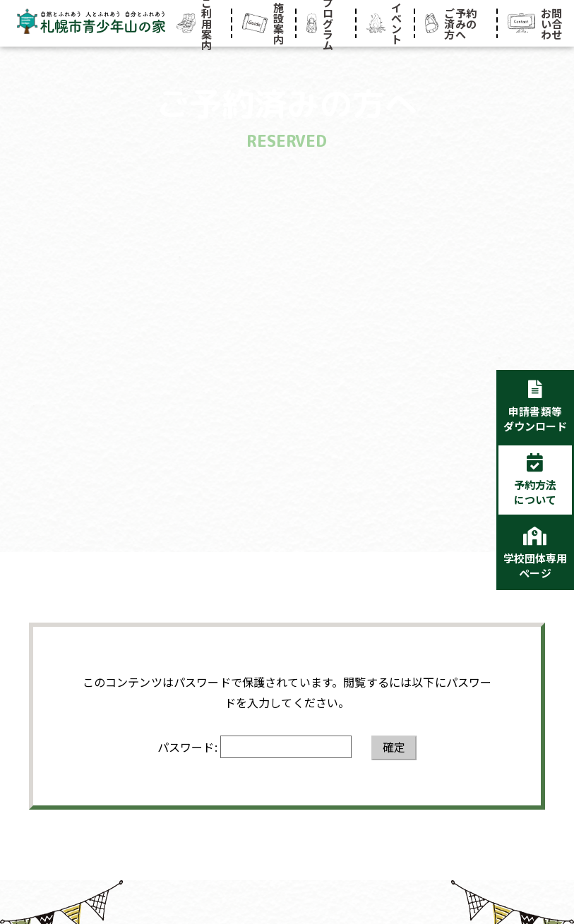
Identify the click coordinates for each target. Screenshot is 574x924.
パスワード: (255, 747)
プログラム (320, 23)
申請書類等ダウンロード (536, 419)
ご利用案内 (195, 23)
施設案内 (263, 23)
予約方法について (536, 492)
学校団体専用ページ (536, 565)
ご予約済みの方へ (451, 23)
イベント (384, 23)
